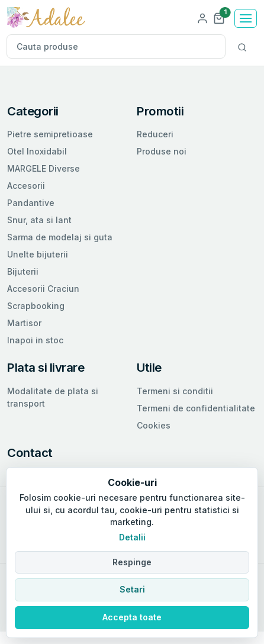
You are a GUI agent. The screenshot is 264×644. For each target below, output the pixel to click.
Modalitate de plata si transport (53, 397)
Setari (132, 589)
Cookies (154, 425)
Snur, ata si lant (39, 220)
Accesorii (26, 186)
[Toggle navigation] (246, 18)
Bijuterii (23, 271)
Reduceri (155, 134)
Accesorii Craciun (43, 289)
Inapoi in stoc (35, 340)
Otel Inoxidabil (37, 151)
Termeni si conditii (175, 391)
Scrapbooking (36, 306)
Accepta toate (132, 617)
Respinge (132, 562)
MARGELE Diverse (44, 168)
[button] (219, 17)
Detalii (132, 537)
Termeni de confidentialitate (196, 408)
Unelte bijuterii (38, 254)
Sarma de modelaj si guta (60, 237)
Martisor (24, 323)
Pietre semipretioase (50, 134)
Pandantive (31, 203)
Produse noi (162, 151)
